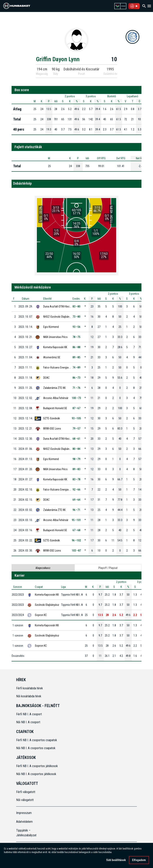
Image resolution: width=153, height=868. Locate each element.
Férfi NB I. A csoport (29, 714)
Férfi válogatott (26, 792)
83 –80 (76, 306)
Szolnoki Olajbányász (47, 605)
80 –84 (76, 449)
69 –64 (76, 500)
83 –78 (76, 479)
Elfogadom (139, 860)
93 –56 (76, 327)
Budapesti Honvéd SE (55, 408)
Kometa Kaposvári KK (55, 347)
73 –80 (76, 317)
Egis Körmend (51, 327)
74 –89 (76, 367)
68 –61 (76, 439)
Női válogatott (25, 800)
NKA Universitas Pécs (55, 337)
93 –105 (76, 418)
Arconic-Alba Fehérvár (56, 398)
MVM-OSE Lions (52, 429)
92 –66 (76, 490)
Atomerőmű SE (52, 357)
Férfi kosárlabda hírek (29, 688)
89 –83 (76, 469)
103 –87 (76, 551)
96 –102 (76, 540)
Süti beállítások (116, 860)
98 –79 (76, 459)
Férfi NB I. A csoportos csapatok (37, 740)
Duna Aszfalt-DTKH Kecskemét (61, 306)
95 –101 (76, 520)
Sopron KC (41, 615)
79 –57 (76, 429)
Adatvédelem (24, 822)
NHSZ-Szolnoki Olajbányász (59, 317)
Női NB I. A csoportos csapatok (36, 748)
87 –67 (76, 408)
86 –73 (76, 378)
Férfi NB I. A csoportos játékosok (37, 766)
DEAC (46, 378)
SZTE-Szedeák (51, 418)
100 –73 (76, 398)
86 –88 (76, 347)
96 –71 (76, 510)
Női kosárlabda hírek (29, 696)
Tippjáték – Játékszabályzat (26, 833)
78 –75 (76, 337)
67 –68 (76, 530)
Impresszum (24, 813)
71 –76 (76, 388)
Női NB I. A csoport (28, 722)
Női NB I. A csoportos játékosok (36, 774)
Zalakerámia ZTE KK (54, 388)
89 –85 (76, 357)
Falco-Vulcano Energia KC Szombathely (65, 367)
